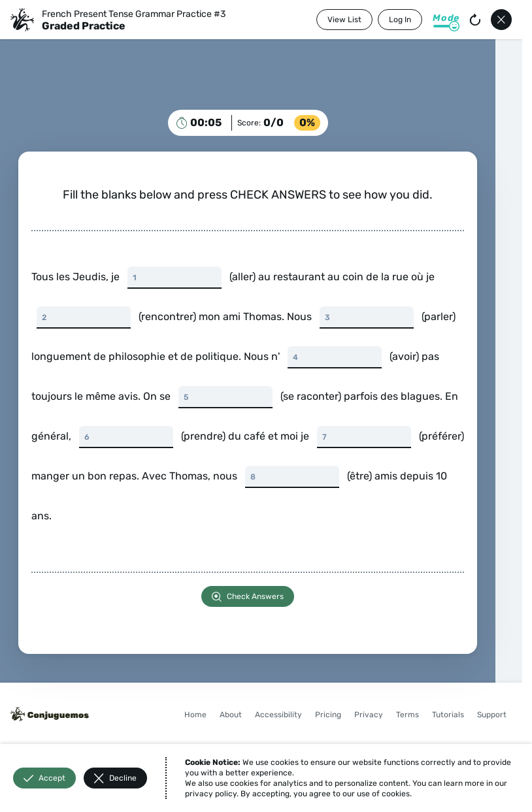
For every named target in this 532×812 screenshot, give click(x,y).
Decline (115, 778)
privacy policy (211, 794)
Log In (400, 20)
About (231, 715)
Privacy (369, 715)
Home (195, 715)
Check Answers (248, 597)
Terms (407, 715)
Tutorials (448, 715)
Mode (446, 18)
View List (344, 20)
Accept (44, 778)
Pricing (328, 715)
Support (492, 715)
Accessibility (278, 715)
